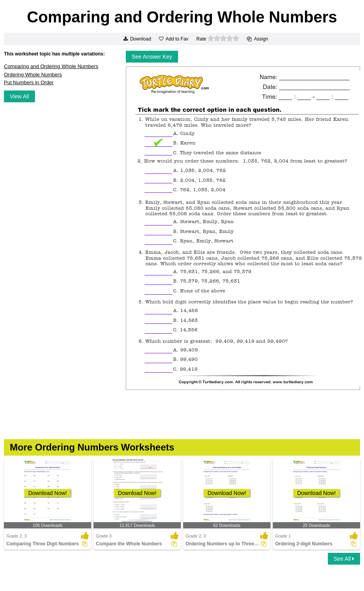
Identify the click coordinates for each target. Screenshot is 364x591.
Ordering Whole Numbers (33, 75)
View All (19, 96)
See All (344, 559)
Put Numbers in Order (29, 82)
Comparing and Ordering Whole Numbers (51, 66)
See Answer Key (152, 57)
